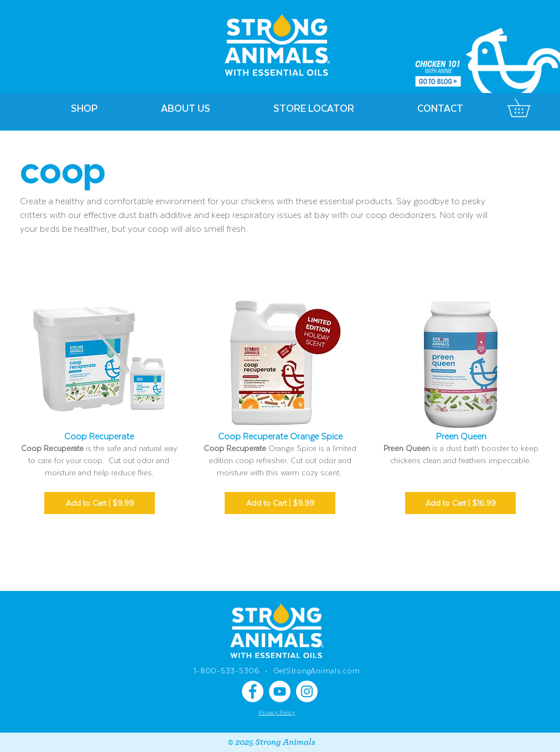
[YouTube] (280, 691)
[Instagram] (307, 691)
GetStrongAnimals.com (317, 670)
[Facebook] (253, 691)
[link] (528, 108)
